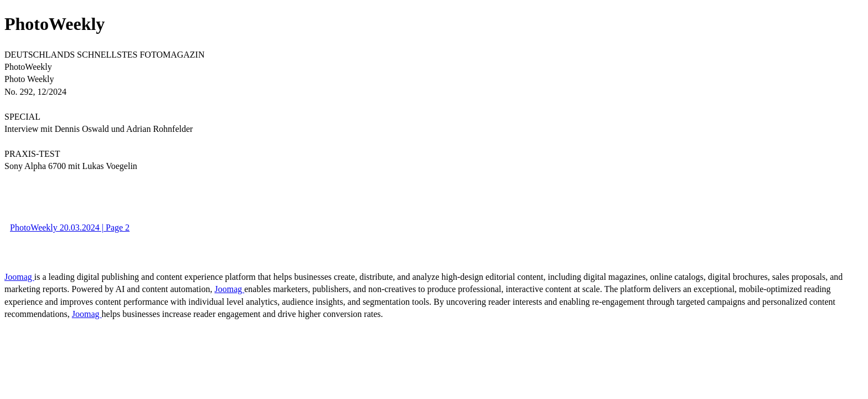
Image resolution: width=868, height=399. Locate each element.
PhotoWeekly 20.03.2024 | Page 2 (70, 227)
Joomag (19, 277)
